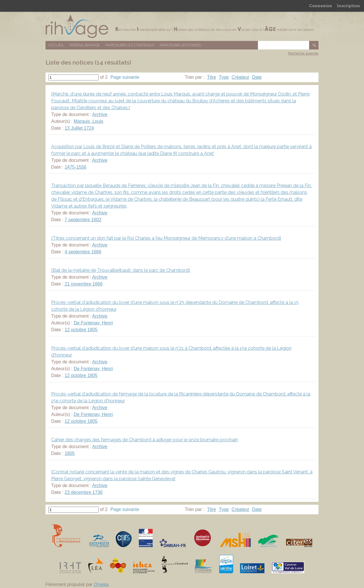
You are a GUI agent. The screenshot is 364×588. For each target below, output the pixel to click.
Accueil (56, 45)
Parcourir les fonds (180, 45)
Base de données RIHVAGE (182, 26)
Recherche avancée (303, 53)
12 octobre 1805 (81, 330)
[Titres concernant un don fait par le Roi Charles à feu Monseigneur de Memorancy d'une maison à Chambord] (166, 238)
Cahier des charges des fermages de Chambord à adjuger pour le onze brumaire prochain (145, 440)
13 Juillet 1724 (79, 128)
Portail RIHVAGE (85, 45)
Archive (100, 114)
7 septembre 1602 (83, 220)
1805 (70, 453)
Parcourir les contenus (130, 45)
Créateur (240, 77)
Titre (211, 77)
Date (257, 77)
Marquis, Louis (88, 121)
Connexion (321, 6)
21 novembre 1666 (83, 284)
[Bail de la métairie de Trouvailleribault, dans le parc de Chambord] (120, 270)
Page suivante (125, 77)
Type (224, 77)
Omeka (101, 584)
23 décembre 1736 (83, 492)
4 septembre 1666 (83, 252)
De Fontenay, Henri (93, 323)
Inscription (349, 6)
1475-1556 (76, 167)
